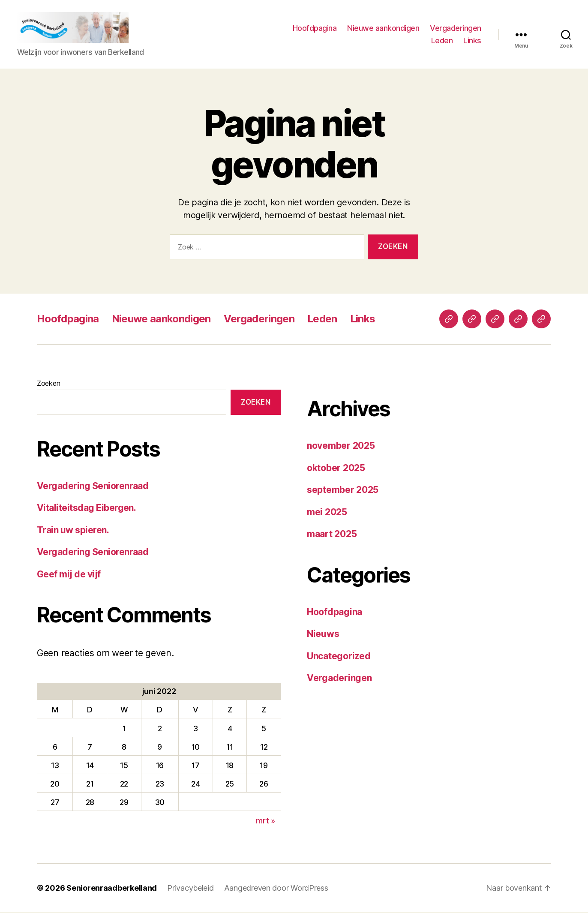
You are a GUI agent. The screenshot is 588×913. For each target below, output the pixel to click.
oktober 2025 (336, 468)
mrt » (265, 821)
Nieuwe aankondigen (383, 28)
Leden (442, 41)
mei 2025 (327, 512)
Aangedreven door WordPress (276, 889)
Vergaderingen (456, 28)
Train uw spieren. (73, 531)
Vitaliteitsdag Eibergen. (86, 509)
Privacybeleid (190, 889)
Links (472, 41)
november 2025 (341, 446)
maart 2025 (332, 535)
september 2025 (343, 491)
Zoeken (48, 384)
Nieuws (323, 635)
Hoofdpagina (315, 28)
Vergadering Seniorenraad (93, 487)
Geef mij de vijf (69, 575)
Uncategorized (339, 656)
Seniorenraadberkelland (112, 889)
